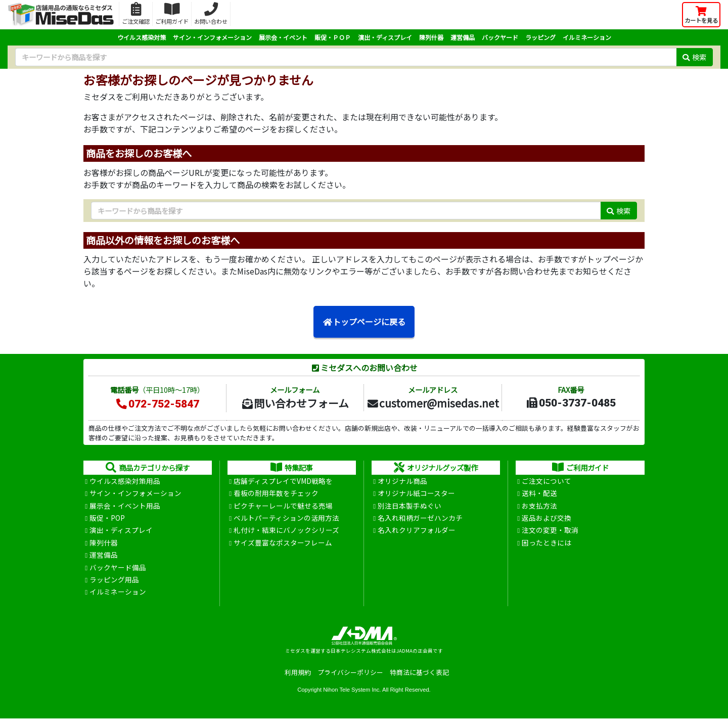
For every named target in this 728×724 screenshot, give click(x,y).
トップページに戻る (364, 322)
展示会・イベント (283, 37)
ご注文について (547, 481)
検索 (694, 57)
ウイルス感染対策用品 (125, 481)
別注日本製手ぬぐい (409, 507)
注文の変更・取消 (550, 533)
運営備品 (463, 37)
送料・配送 (539, 494)
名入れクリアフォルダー (417, 533)
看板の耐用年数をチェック (276, 494)
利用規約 (298, 678)
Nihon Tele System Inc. (352, 695)
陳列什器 (431, 37)
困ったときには (547, 546)
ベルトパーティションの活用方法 (286, 520)
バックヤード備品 (118, 571)
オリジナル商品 (402, 481)
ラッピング (540, 37)
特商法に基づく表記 (419, 678)
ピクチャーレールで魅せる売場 (283, 507)
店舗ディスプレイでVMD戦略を (283, 481)
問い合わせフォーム (295, 403)
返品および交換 (547, 520)
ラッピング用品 (114, 584)
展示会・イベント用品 (125, 507)
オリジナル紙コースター (416, 494)
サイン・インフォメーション (212, 37)
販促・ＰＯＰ (333, 37)
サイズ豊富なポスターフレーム (283, 546)
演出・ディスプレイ (385, 37)
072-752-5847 (157, 404)
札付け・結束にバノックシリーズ (286, 533)
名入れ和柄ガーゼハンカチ (420, 520)
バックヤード (500, 37)
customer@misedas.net (433, 403)
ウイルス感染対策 (142, 37)
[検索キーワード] (346, 57)
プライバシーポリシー (350, 678)
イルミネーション (587, 37)
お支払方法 (539, 507)
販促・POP (107, 520)
